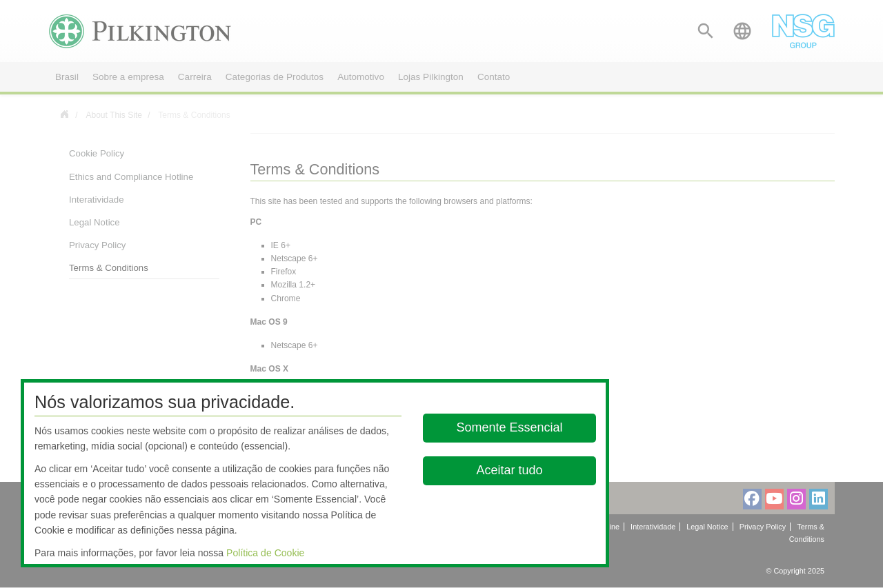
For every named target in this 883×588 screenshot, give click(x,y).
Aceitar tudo (510, 470)
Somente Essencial (510, 427)
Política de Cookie (265, 553)
